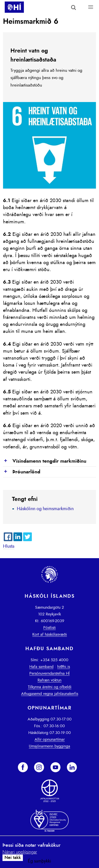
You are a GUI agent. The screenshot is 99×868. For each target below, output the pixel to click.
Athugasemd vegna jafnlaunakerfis (50, 694)
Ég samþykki (40, 861)
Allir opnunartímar (50, 739)
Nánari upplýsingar (20, 852)
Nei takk (13, 858)
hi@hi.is (64, 667)
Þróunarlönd (22, 472)
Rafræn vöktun (49, 680)
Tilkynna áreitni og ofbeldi (50, 687)
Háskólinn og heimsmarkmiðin (45, 509)
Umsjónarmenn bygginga (49, 746)
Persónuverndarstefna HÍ (49, 673)
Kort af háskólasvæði (50, 634)
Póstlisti (49, 628)
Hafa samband (41, 667)
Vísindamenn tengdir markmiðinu (45, 461)
